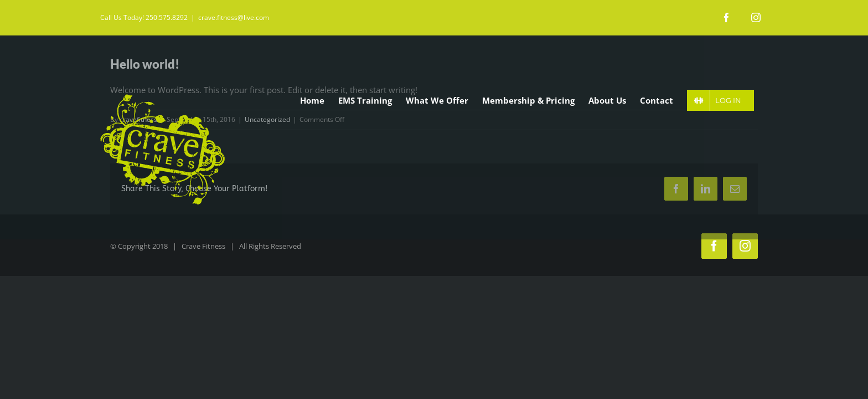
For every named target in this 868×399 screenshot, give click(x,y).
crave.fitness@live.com (234, 17)
